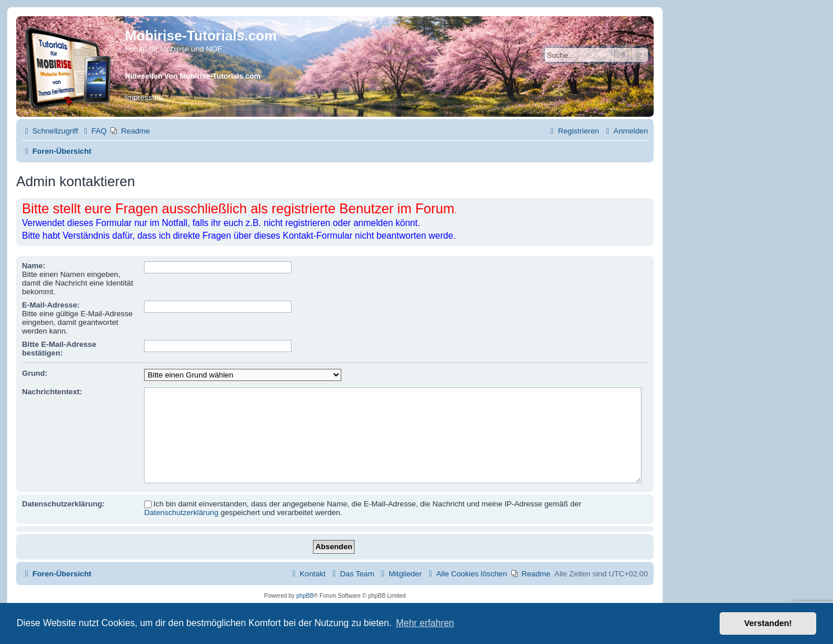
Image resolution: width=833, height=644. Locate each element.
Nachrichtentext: (52, 392)
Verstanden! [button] (768, 623)
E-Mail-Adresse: (51, 305)
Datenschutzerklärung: (63, 504)
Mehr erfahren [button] (425, 623)
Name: (34, 266)
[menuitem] (94, 131)
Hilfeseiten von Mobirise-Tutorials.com (193, 76)
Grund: (35, 373)
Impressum (144, 97)
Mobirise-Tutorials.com (201, 36)
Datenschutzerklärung (181, 512)
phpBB (305, 596)
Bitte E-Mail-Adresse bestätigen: (59, 349)
